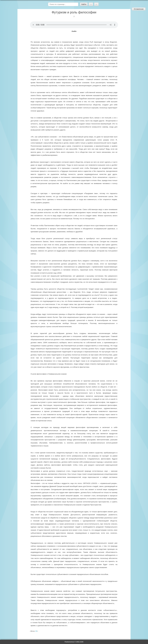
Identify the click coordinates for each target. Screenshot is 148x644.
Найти (84, 4)
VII (36, 631)
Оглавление (139, 9)
